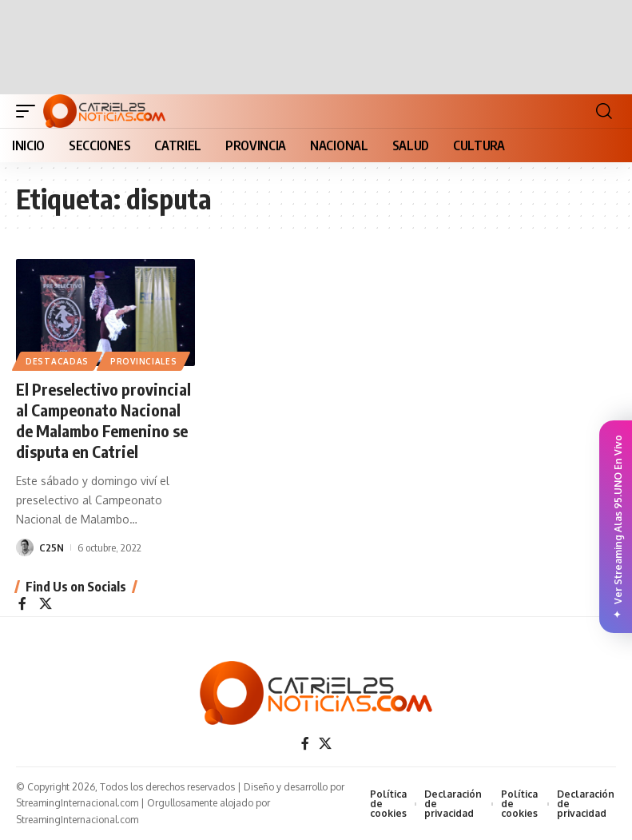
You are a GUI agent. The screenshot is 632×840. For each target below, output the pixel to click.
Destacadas (57, 361)
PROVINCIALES (143, 361)
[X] (46, 605)
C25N (52, 547)
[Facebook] (22, 605)
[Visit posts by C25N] (25, 547)
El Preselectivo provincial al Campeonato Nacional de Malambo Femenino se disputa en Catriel (103, 420)
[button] (30, 111)
